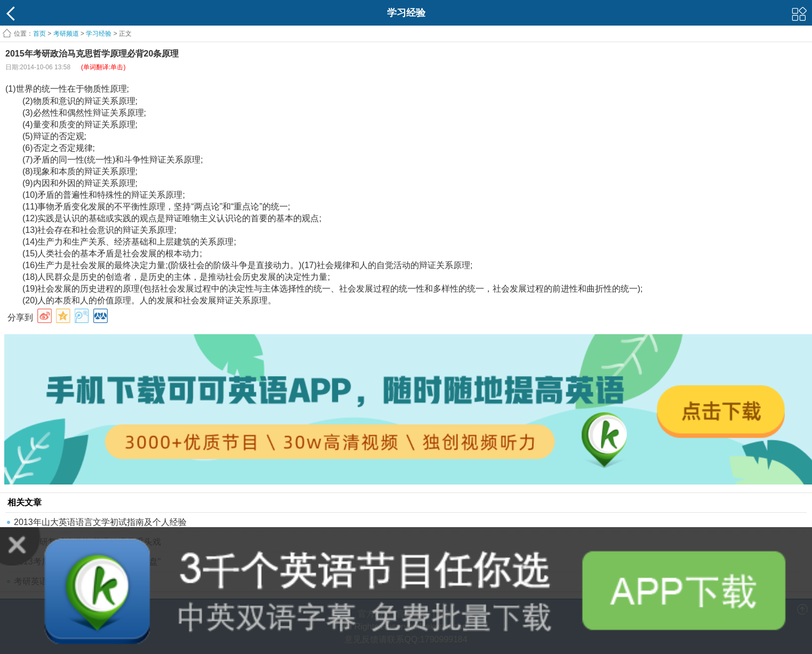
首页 (39, 34)
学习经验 (99, 34)
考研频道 (66, 34)
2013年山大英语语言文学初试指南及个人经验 (100, 522)
